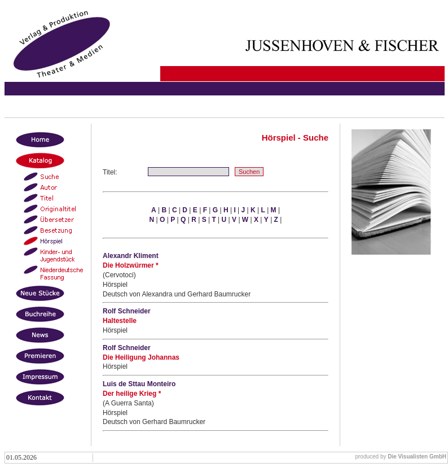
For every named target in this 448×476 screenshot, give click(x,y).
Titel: (110, 172)
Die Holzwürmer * (131, 265)
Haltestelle (120, 321)
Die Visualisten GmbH (417, 457)
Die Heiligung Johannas (141, 357)
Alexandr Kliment (131, 256)
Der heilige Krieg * (132, 394)
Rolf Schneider (127, 311)
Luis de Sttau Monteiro (139, 384)
